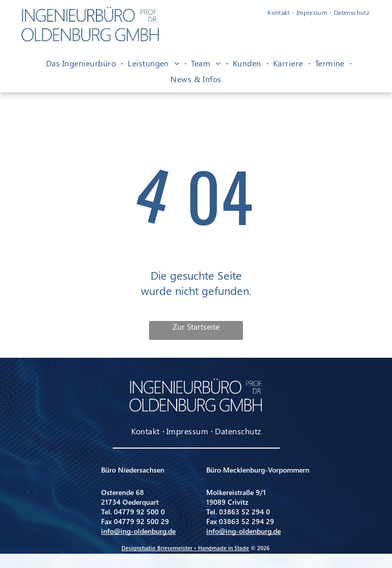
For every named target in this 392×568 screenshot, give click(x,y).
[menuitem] (279, 12)
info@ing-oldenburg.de (138, 531)
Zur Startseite (196, 326)
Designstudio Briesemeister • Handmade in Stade (185, 548)
